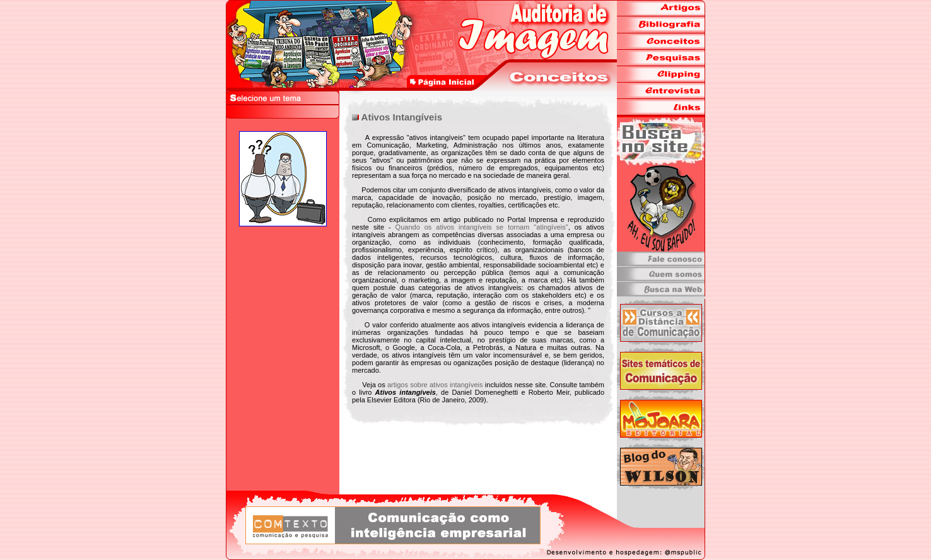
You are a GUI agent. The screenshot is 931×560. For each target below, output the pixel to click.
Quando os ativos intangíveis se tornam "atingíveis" (482, 227)
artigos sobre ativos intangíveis (435, 385)
